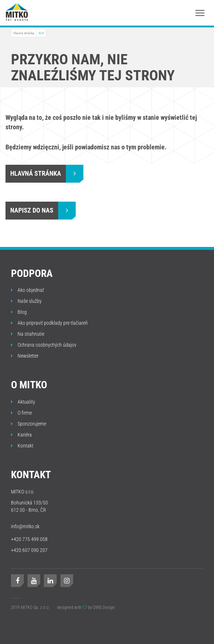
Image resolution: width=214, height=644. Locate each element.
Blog (19, 312)
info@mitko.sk (25, 526)
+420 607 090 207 (29, 550)
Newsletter (25, 356)
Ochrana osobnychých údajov (44, 345)
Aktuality (23, 402)
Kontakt (22, 446)
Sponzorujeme (29, 424)
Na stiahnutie (28, 334)
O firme (21, 413)
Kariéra (21, 435)
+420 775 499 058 (29, 539)
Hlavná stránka (24, 33)
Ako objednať (27, 290)
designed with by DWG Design (86, 607)
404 (41, 33)
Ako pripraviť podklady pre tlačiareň (49, 323)
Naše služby (26, 301)
